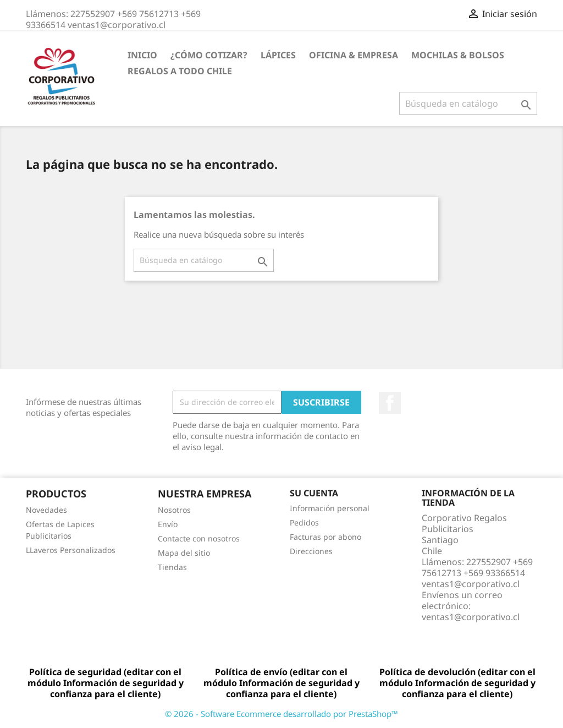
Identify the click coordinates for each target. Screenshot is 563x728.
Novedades (46, 510)
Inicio (142, 55)
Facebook (390, 403)
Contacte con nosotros (199, 538)
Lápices (278, 55)
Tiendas (172, 567)
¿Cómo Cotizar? (209, 55)
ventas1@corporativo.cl (471, 617)
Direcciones (311, 551)
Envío (168, 524)
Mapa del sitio (184, 553)
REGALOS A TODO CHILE (180, 71)
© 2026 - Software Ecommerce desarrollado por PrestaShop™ (281, 714)
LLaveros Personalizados (71, 550)
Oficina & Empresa (354, 55)
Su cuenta (314, 493)
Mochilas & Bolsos (458, 55)
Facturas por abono (325, 537)
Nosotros (174, 510)
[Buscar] (468, 103)
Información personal (330, 508)
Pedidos (304, 522)
